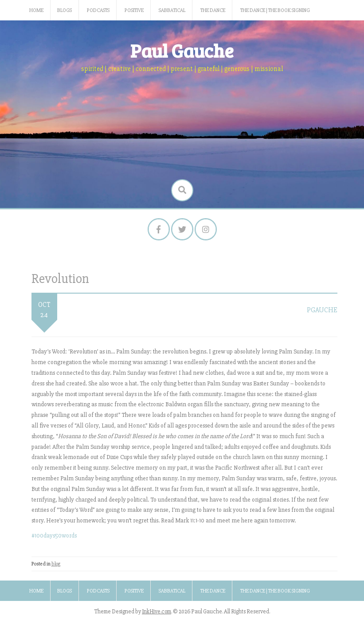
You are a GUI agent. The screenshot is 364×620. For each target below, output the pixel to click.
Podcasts (98, 10)
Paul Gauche (182, 50)
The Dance (213, 10)
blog (56, 564)
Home (36, 10)
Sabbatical (172, 10)
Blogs (65, 10)
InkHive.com (157, 612)
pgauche (322, 310)
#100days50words (54, 536)
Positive (134, 10)
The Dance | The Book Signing (275, 10)
